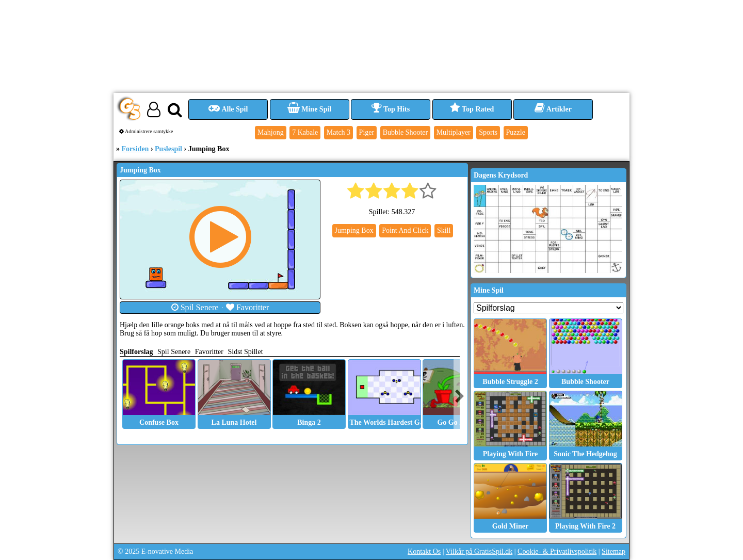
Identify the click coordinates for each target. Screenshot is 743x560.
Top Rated (472, 109)
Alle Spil (228, 109)
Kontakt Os (424, 551)
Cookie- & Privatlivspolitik (557, 551)
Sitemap (613, 551)
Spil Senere (195, 307)
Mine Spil (309, 109)
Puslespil (168, 149)
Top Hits (391, 109)
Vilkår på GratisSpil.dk (479, 551)
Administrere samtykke (146, 131)
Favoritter (248, 307)
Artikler (553, 109)
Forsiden (135, 149)
